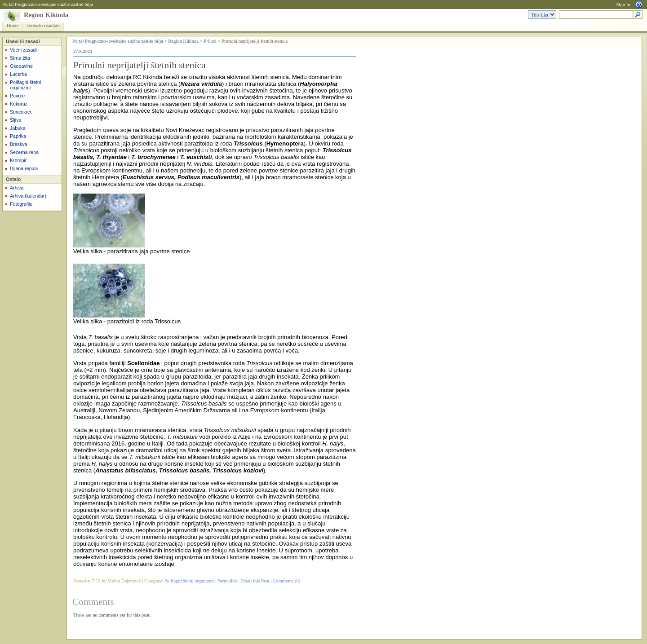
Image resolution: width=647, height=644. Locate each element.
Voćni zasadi (23, 50)
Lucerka (18, 74)
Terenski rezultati (43, 25)
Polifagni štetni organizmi (25, 85)
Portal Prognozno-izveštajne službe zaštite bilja (48, 4)
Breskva (19, 144)
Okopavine (21, 66)
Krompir (18, 160)
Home (13, 25)
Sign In (623, 5)
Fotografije (21, 204)
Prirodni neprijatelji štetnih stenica (139, 65)
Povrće (17, 96)
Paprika (18, 136)
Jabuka (18, 128)
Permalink (227, 581)
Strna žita (20, 58)
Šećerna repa (24, 152)
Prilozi (210, 41)
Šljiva (16, 120)
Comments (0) (286, 581)
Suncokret (21, 112)
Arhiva (17, 188)
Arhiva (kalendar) (28, 196)
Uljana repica (24, 168)
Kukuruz (19, 104)
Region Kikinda (46, 15)
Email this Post (255, 581)
